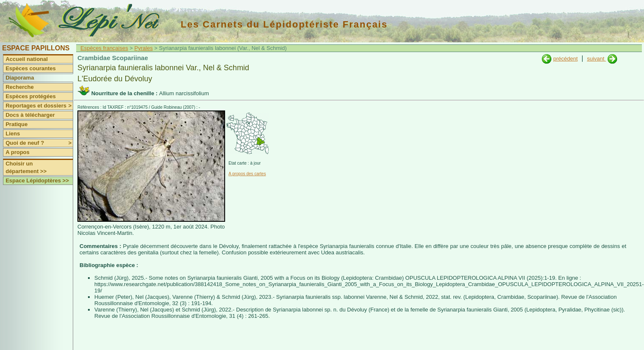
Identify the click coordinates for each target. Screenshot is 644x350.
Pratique (17, 124)
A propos (18, 152)
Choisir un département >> (26, 167)
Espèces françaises (104, 48)
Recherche (19, 87)
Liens (13, 134)
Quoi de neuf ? (39, 143)
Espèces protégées (31, 96)
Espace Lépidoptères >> (37, 181)
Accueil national (27, 59)
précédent (565, 59)
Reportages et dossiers (39, 106)
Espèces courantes (31, 68)
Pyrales (144, 48)
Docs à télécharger (30, 115)
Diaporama (20, 78)
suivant (596, 59)
